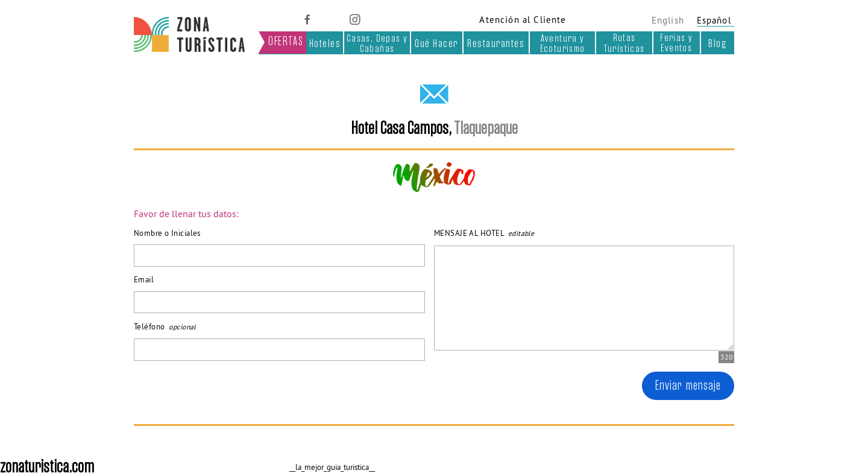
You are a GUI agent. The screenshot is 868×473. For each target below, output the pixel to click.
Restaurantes (496, 43)
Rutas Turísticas (624, 43)
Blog (717, 43)
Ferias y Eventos (676, 43)
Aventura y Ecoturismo (563, 43)
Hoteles (325, 43)
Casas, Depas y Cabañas (377, 43)
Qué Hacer (436, 43)
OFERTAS (286, 41)
